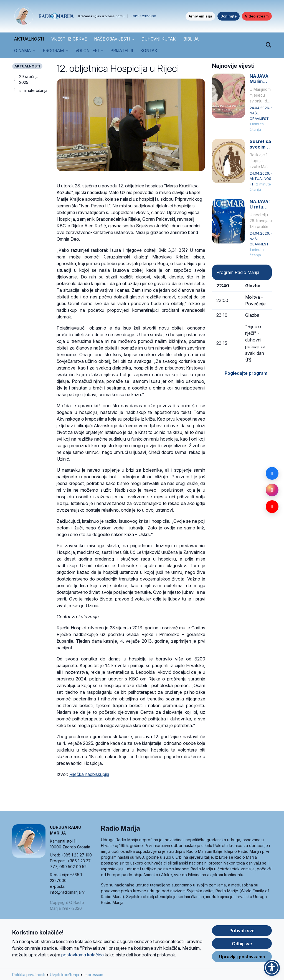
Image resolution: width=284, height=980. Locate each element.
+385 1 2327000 (144, 16)
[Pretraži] (268, 45)
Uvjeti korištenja (64, 975)
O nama (22, 51)
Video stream (257, 16)
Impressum (93, 975)
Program (53, 51)
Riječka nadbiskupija (89, 774)
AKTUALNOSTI (29, 39)
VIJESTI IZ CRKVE (69, 39)
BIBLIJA (191, 39)
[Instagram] (272, 490)
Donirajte (229, 16)
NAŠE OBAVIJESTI (112, 39)
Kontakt (150, 51)
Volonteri (87, 51)
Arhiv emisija (200, 16)
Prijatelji (122, 51)
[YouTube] (272, 507)
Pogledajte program (246, 373)
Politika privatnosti (29, 975)
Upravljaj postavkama (242, 957)
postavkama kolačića (83, 955)
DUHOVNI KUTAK (159, 39)
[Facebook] (272, 473)
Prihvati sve (242, 931)
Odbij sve (242, 944)
